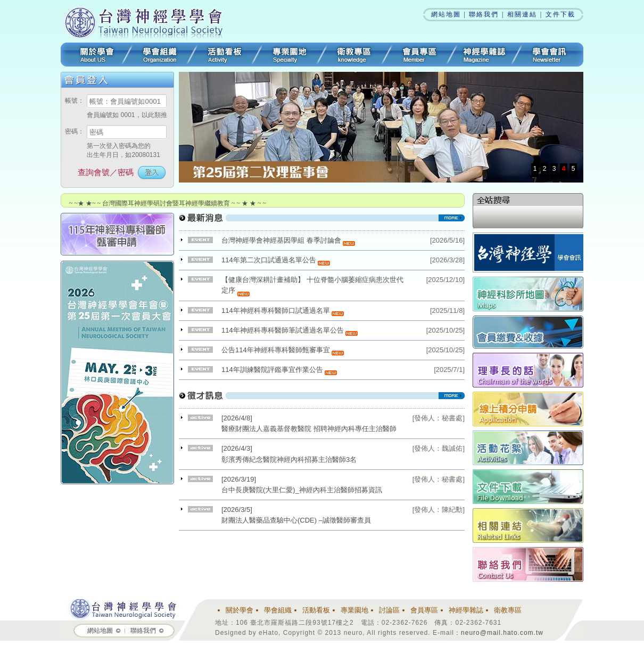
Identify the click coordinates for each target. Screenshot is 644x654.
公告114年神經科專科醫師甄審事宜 (283, 350)
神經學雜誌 (484, 55)
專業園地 (290, 55)
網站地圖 (446, 14)
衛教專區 (354, 55)
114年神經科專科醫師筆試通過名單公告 (290, 330)
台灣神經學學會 (147, 21)
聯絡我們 (484, 14)
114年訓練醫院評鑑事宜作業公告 (279, 370)
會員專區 (419, 55)
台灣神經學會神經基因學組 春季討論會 (288, 240)
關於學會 (94, 55)
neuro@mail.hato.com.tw (502, 633)
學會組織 (160, 55)
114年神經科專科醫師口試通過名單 (283, 311)
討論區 (389, 610)
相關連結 (522, 14)
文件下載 (560, 14)
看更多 (322, 222)
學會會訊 (550, 55)
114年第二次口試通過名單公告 (276, 260)
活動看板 (225, 55)
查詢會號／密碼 (106, 172)
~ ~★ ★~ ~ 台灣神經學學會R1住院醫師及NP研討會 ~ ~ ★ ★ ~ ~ (159, 196)
